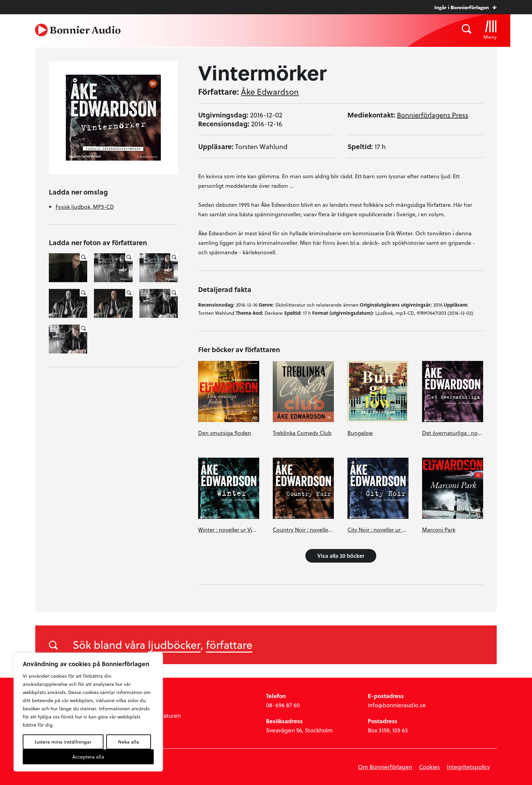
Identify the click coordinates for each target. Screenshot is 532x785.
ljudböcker (174, 644)
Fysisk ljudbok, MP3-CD (85, 207)
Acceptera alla (88, 757)
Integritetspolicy (468, 767)
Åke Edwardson (270, 92)
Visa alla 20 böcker (341, 556)
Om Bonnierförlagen (385, 767)
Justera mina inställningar (63, 742)
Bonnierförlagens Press (433, 115)
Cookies (430, 767)
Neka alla (129, 742)
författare (229, 644)
